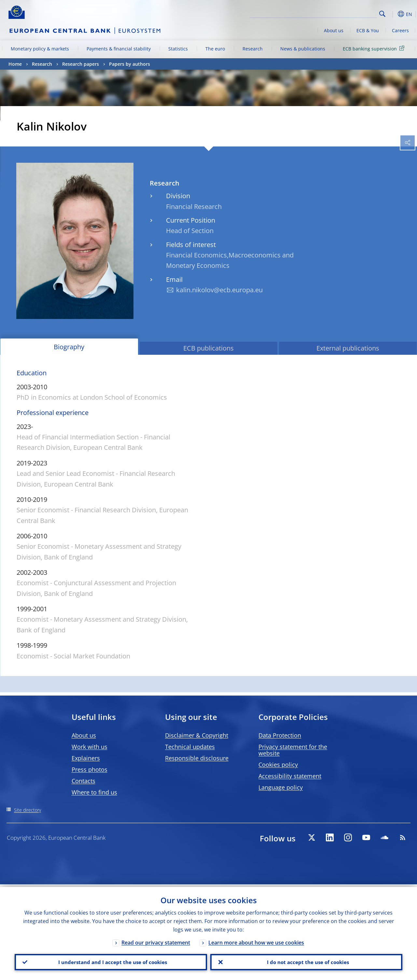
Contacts (83, 781)
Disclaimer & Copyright (197, 735)
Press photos (90, 769)
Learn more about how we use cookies (256, 940)
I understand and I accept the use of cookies (111, 961)
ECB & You (368, 30)
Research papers (81, 64)
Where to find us (94, 792)
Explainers (86, 758)
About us (334, 30)
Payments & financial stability (119, 49)
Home (15, 64)
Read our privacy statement (156, 940)
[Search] (344, 13)
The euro (215, 49)
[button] (393, 14)
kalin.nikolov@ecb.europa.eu (219, 290)
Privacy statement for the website (293, 750)
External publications (348, 348)
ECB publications (208, 348)
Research (253, 49)
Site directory (28, 810)
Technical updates (190, 747)
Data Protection (280, 735)
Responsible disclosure (197, 758)
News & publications (303, 49)
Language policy (281, 787)
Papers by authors (130, 64)
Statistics (178, 49)
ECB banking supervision (375, 48)
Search (382, 14)
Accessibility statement (290, 776)
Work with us (90, 747)
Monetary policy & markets (40, 49)
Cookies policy (278, 765)
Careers (400, 30)
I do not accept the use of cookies (306, 961)
